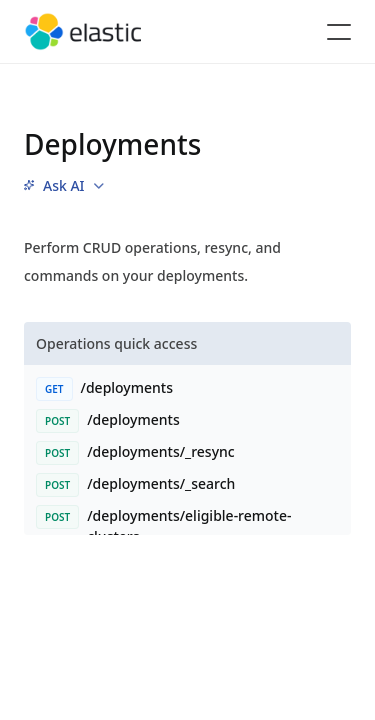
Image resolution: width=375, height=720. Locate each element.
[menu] (64, 186)
